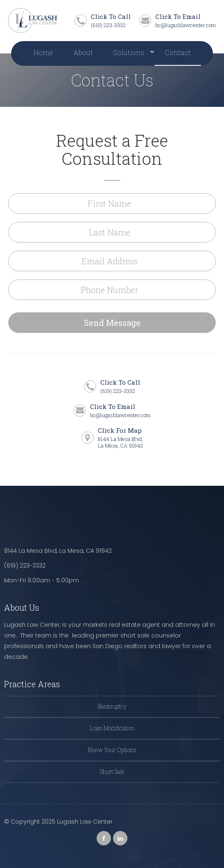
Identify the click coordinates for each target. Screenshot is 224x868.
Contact (178, 52)
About (83, 52)
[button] (129, 53)
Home (43, 52)
